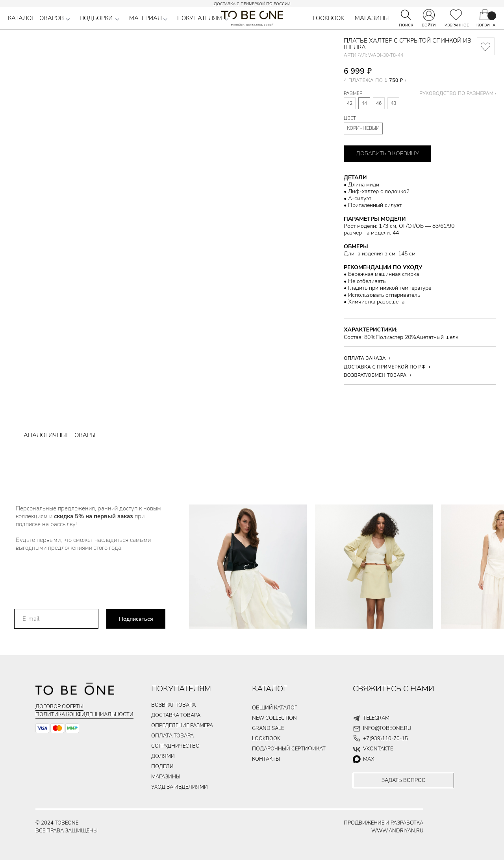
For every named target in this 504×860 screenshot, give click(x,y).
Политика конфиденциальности (84, 715)
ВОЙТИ (429, 25)
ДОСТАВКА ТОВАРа (176, 715)
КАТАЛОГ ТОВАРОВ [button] (36, 18)
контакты (266, 759)
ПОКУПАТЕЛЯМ (200, 18)
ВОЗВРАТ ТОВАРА (173, 705)
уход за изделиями (180, 787)
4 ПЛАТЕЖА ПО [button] (373, 80)
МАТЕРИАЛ (145, 18)
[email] (56, 619)
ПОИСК (406, 25)
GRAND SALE (268, 728)
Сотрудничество (175, 746)
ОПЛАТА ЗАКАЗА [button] (365, 358)
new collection (274, 718)
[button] (68, 19)
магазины (166, 777)
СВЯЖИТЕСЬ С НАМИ (394, 689)
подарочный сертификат (289, 749)
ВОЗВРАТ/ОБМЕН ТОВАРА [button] (375, 375)
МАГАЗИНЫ (372, 18)
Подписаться (136, 619)
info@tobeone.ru (387, 728)
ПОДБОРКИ (96, 18)
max (369, 759)
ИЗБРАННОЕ (457, 25)
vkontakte (378, 749)
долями (163, 756)
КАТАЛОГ (270, 689)
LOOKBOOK (329, 18)
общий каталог (275, 708)
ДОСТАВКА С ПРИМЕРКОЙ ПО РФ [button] (385, 367)
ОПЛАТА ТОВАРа (172, 736)
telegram (376, 718)
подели (162, 767)
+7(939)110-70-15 (385, 739)
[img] (456, 15)
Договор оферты (59, 707)
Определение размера (182, 726)
